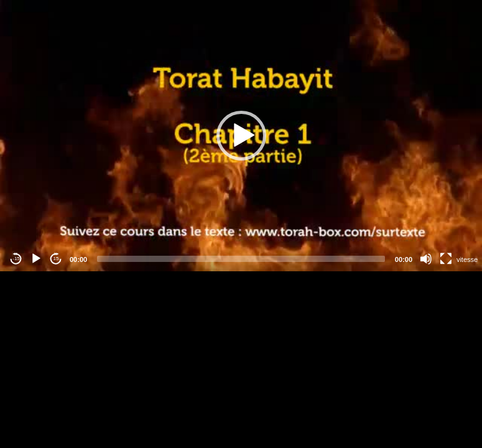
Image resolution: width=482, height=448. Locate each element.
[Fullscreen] (446, 259)
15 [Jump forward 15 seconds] (56, 259)
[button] (241, 136)
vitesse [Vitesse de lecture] (467, 259)
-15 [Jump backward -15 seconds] (16, 259)
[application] (241, 136)
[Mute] (426, 259)
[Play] (36, 259)
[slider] (241, 259)
